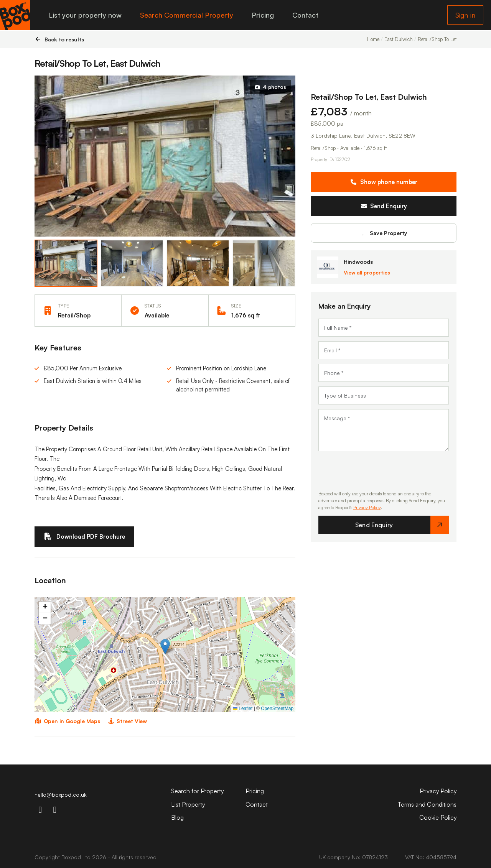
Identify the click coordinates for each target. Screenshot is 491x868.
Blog (177, 817)
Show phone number (384, 182)
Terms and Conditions (427, 804)
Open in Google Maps (67, 721)
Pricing (263, 15)
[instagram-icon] (40, 810)
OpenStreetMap (277, 709)
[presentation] (377, 471)
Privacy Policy (367, 507)
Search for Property (198, 791)
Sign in (465, 15)
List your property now (86, 15)
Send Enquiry (384, 206)
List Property (188, 804)
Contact (306, 15)
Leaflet (243, 709)
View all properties (367, 273)
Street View (128, 721)
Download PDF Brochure (84, 537)
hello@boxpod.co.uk (61, 795)
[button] (165, 647)
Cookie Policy (438, 817)
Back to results (59, 39)
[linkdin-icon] (55, 810)
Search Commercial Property (187, 15)
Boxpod (71, 857)
